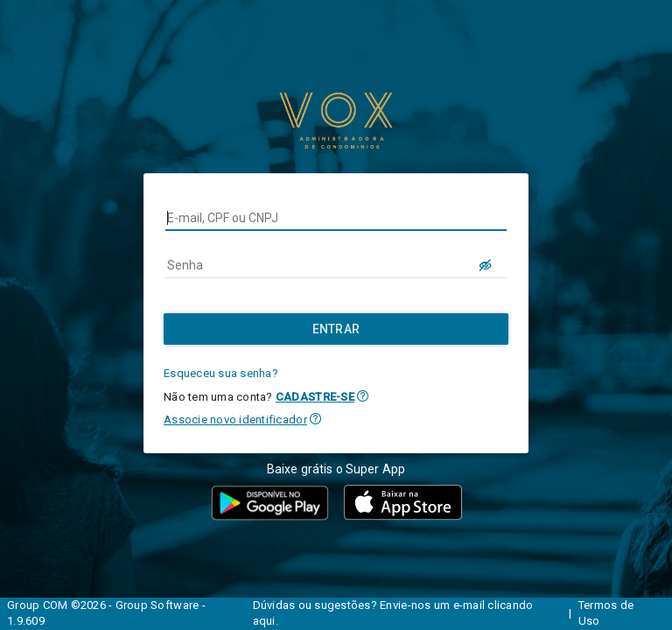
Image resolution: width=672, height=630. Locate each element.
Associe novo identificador (235, 420)
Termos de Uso (606, 613)
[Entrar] (336, 329)
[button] (363, 396)
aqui (264, 621)
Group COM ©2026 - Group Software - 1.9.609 (106, 613)
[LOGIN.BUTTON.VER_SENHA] (486, 265)
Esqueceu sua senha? (221, 373)
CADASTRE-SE (315, 397)
